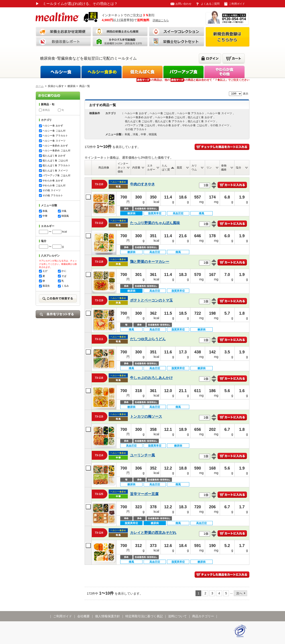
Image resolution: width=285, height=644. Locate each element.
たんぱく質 (166, 168)
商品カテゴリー (203, 616)
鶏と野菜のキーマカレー (150, 262)
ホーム (40, 86)
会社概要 (83, 616)
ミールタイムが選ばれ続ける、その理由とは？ (77, 4)
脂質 (179, 168)
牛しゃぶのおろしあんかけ (151, 378)
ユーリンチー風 (142, 455)
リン (209, 168)
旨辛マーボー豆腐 (144, 494)
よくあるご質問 (210, 4)
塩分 (238, 168)
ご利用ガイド (237, 4)
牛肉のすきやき (142, 184)
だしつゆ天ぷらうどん (148, 339)
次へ (239, 593)
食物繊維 (224, 168)
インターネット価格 (123, 168)
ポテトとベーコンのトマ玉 (151, 300)
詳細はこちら (161, 20)
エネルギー (151, 168)
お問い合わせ (183, 4)
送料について (177, 616)
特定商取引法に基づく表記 (144, 616)
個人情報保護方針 (108, 616)
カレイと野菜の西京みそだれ (153, 533)
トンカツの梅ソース (146, 416)
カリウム (194, 168)
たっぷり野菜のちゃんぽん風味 (155, 223)
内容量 (136, 168)
